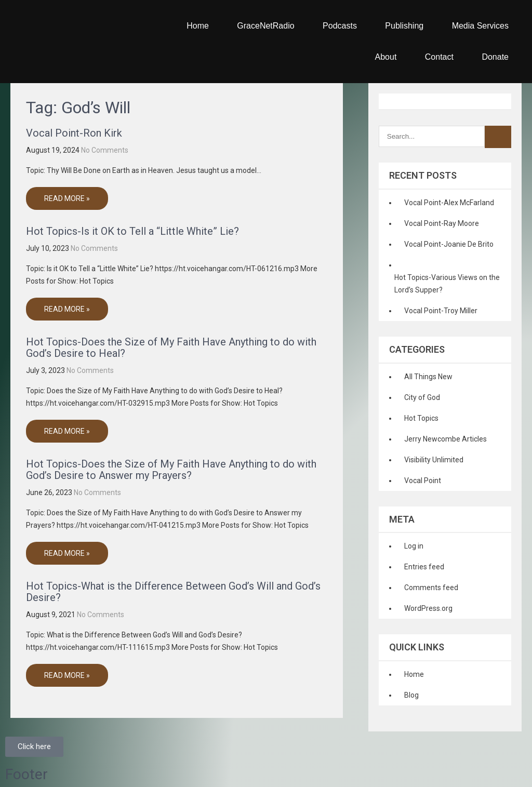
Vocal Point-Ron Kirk (74, 133)
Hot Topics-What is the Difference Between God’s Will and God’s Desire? (173, 592)
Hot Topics (421, 418)
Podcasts (340, 26)
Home (198, 26)
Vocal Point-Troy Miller (441, 311)
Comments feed (431, 588)
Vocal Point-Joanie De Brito (449, 244)
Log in (414, 546)
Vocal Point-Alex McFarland (449, 203)
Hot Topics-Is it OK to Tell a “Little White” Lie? (132, 231)
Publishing (404, 26)
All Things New (428, 377)
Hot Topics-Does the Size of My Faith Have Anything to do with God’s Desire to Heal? (171, 348)
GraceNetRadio (265, 26)
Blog (411, 695)
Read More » (67, 198)
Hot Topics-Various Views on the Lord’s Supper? (447, 284)
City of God (422, 397)
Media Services (480, 26)
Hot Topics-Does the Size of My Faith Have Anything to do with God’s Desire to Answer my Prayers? (171, 470)
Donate (495, 57)
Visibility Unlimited (434, 460)
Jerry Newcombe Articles (445, 439)
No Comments (105, 150)
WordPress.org (428, 608)
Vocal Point (423, 481)
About (386, 57)
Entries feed (424, 567)
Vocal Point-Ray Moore (442, 223)
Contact (439, 57)
